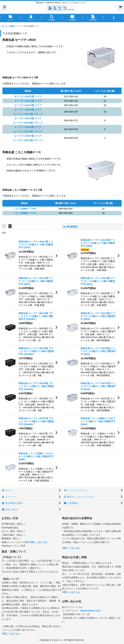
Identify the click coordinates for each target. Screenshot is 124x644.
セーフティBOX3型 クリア (28, 105)
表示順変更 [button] (70, 227)
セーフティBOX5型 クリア (28, 118)
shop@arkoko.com (90, 611)
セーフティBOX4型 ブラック (28, 114)
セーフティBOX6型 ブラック (28, 131)
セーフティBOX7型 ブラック (28, 140)
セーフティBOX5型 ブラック (28, 123)
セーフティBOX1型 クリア (28, 96)
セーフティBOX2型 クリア (28, 101)
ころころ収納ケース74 (24, 213)
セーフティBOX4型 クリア (28, 110)
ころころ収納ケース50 (24, 209)
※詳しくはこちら (38, 542)
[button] (4, 8)
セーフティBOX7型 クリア (28, 136)
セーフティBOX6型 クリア (28, 127)
